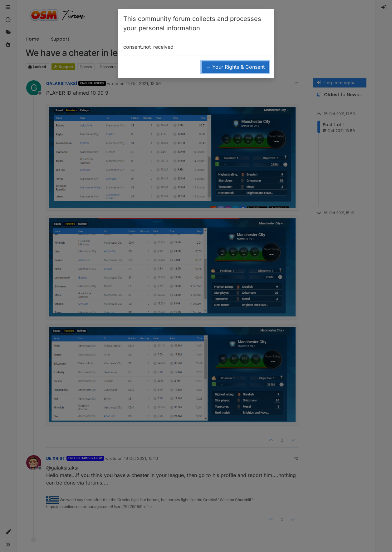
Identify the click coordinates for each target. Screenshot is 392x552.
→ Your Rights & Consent (235, 67)
